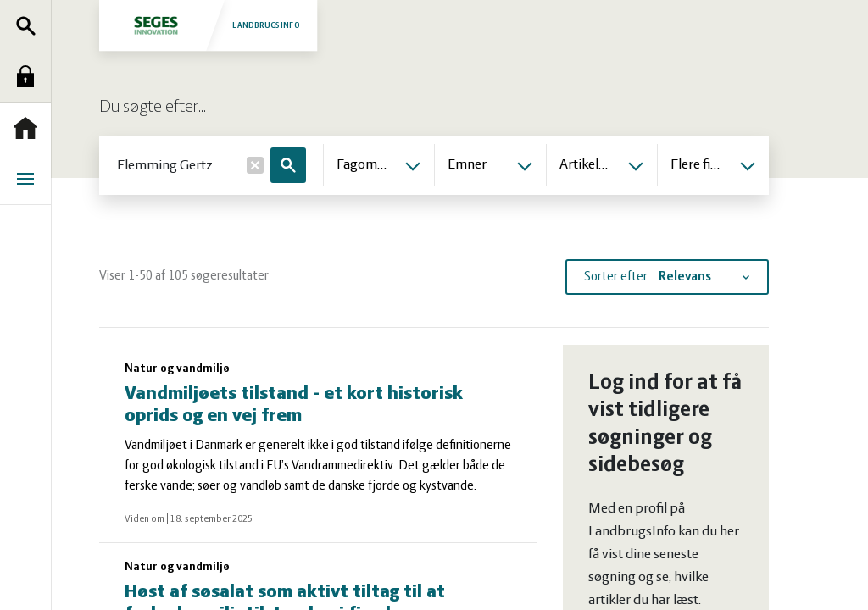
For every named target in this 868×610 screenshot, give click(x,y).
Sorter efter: (617, 277)
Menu (30, 179)
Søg (30, 25)
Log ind (30, 76)
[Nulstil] (255, 165)
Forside (30, 128)
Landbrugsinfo (208, 25)
